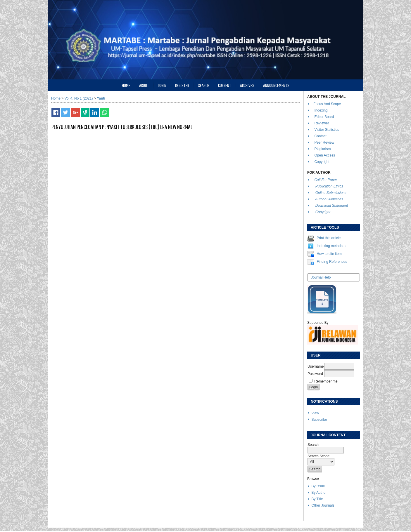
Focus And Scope (327, 104)
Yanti (101, 98)
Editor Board (324, 117)
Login (162, 85)
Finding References (332, 262)
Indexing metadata (331, 246)
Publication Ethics (329, 186)
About (144, 85)
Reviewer (322, 123)
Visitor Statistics (327, 130)
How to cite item (329, 254)
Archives (247, 85)
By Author (319, 493)
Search (204, 85)
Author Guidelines (329, 199)
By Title (317, 499)
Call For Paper (325, 180)
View (315, 413)
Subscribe (319, 420)
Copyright (322, 162)
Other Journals (323, 505)
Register (182, 85)
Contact (320, 136)
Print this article (329, 238)
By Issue (318, 486)
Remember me (326, 381)
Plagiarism (322, 149)
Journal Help (321, 277)
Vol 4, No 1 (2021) (79, 98)
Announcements (276, 85)
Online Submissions (331, 193)
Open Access (325, 155)
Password (315, 374)
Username (316, 366)
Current (225, 85)
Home (126, 85)
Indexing (321, 110)
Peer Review (324, 142)
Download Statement (332, 206)
